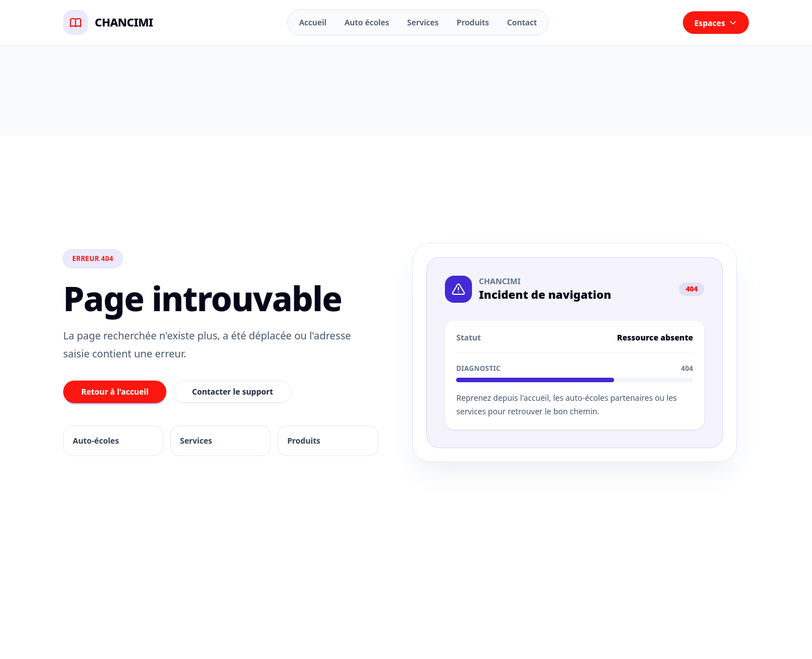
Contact (522, 22)
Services (423, 22)
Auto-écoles (96, 441)
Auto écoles (367, 22)
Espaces (716, 23)
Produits (473, 22)
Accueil (313, 22)
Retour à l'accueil (115, 392)
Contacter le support (232, 392)
